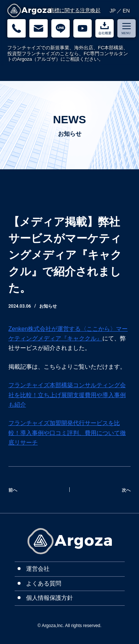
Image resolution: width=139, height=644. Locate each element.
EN (126, 11)
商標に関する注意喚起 (75, 10)
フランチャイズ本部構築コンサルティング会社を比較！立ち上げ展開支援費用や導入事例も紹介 (67, 395)
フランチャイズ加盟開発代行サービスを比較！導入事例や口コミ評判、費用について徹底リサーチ (67, 433)
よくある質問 (44, 583)
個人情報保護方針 (50, 598)
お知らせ (48, 306)
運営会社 (38, 569)
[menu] (127, 28)
